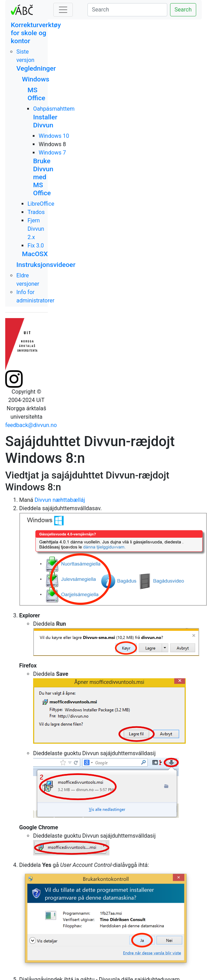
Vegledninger (36, 68)
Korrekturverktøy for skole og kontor (36, 33)
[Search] (127, 10)
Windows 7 (52, 153)
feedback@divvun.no (31, 425)
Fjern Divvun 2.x (36, 229)
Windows (36, 79)
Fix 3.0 (36, 246)
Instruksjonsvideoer (46, 265)
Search (183, 10)
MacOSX (35, 254)
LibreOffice (41, 204)
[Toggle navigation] (63, 10)
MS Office (36, 94)
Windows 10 (54, 136)
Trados (36, 212)
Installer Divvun (45, 121)
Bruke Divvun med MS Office (43, 177)
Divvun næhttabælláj (60, 500)
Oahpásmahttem (54, 109)
